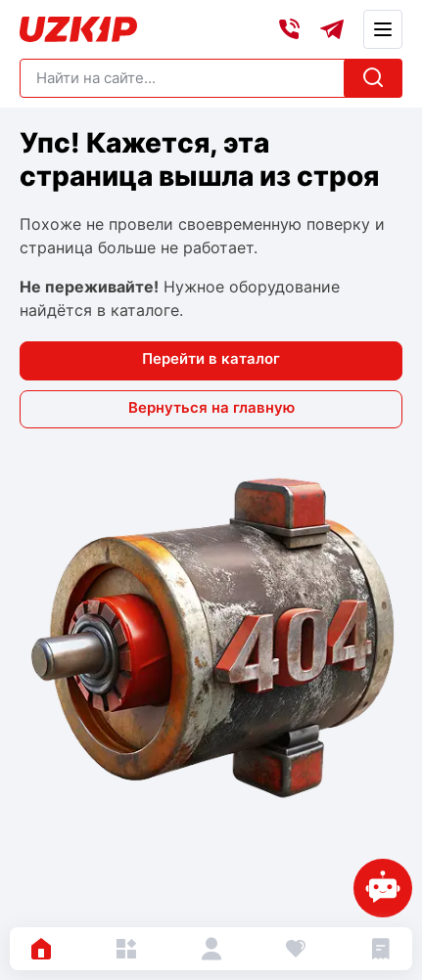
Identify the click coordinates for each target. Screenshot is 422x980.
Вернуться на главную (211, 407)
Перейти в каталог (211, 358)
